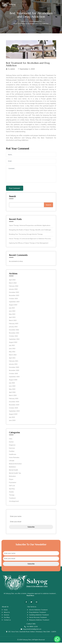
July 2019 (12, 419)
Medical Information (15, 465)
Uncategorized (34, 22)
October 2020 (13, 375)
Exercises (12, 449)
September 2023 (14, 303)
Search (12, 198)
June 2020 (12, 387)
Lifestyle (12, 462)
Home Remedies (14, 459)
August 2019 (13, 415)
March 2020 (13, 397)
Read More (30, 597)
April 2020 (12, 394)
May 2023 (12, 316)
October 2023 (13, 300)
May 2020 (12, 390)
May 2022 (12, 353)
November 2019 (14, 406)
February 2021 (14, 362)
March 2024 (13, 284)
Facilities (12, 453)
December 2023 (14, 294)
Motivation (12, 478)
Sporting (12, 490)
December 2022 (14, 331)
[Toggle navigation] (58, 5)
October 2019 (13, 409)
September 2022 (14, 340)
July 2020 (12, 384)
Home (23, 22)
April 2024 (12, 281)
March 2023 (13, 322)
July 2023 (12, 309)
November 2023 (14, 297)
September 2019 (14, 412)
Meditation (12, 468)
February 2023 (14, 325)
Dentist (11, 443)
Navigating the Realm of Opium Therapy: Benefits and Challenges (30, 231)
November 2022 (14, 334)
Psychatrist (13, 484)
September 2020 (14, 378)
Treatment (12, 499)
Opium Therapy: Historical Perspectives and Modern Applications (30, 227)
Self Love (12, 487)
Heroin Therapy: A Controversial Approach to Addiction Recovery (30, 240)
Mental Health (14, 471)
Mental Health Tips (15, 474)
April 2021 (12, 359)
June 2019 (12, 422)
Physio (11, 481)
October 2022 (13, 337)
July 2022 (12, 347)
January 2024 (13, 291)
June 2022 (12, 350)
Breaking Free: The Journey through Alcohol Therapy (26, 236)
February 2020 (14, 400)
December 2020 (14, 369)
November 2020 (14, 372)
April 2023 (12, 319)
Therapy (12, 496)
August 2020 (13, 381)
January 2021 (13, 365)
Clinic (11, 440)
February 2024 (14, 287)
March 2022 (13, 356)
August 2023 (13, 306)
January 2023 (13, 328)
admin (13, 70)
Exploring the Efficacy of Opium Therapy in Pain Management (29, 244)
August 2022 (13, 344)
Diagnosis (12, 446)
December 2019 (14, 403)
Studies (11, 493)
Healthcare (13, 456)
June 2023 (12, 312)
